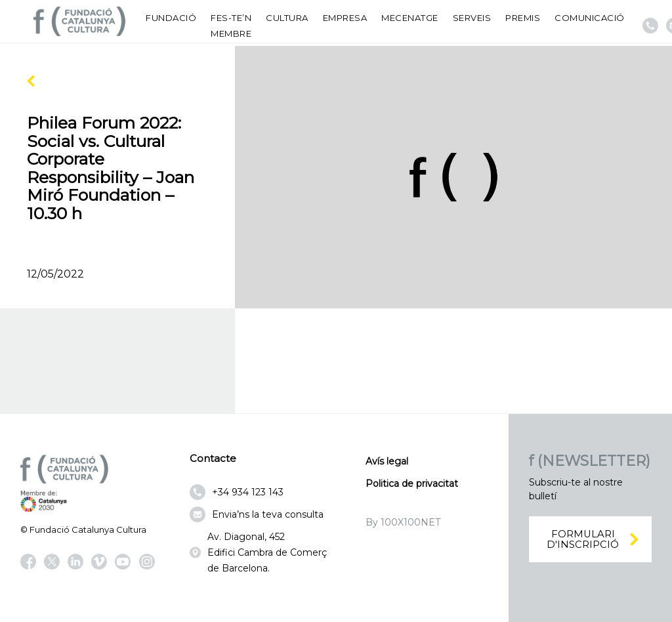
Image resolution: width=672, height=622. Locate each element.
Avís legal (387, 461)
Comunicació (590, 18)
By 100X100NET (403, 522)
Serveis (472, 18)
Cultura (287, 18)
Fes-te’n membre (231, 26)
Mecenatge (410, 18)
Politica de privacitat (412, 484)
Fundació (171, 18)
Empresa (345, 18)
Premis (523, 18)
